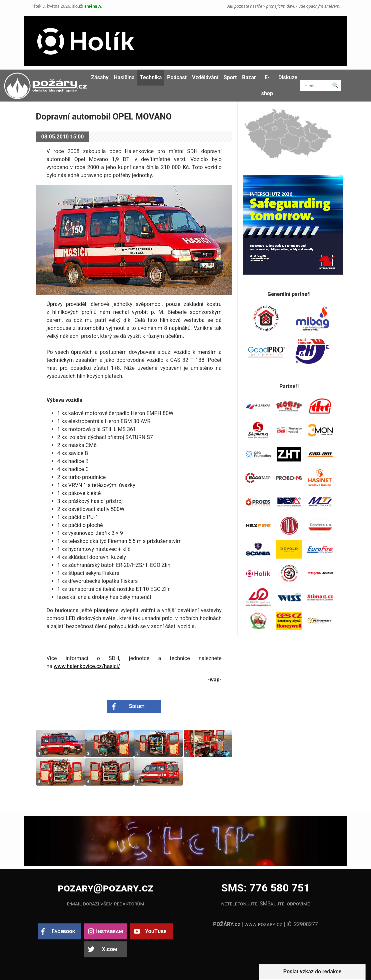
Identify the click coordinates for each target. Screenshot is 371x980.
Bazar (249, 77)
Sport (230, 77)
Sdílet (137, 706)
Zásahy (100, 77)
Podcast (177, 77)
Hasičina (124, 77)
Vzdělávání (205, 77)
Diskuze (288, 77)
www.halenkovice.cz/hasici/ (87, 666)
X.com (109, 949)
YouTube (156, 931)
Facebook (63, 931)
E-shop (267, 85)
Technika (151, 77)
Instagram (109, 931)
